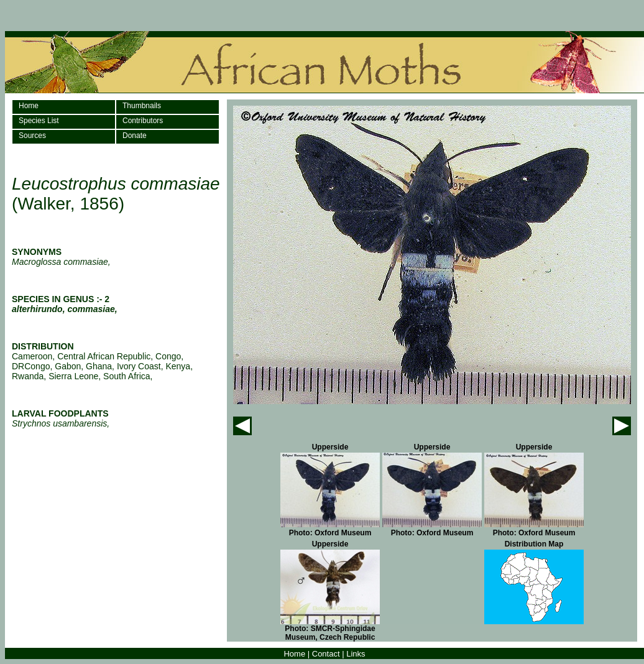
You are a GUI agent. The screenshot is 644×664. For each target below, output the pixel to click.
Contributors (143, 121)
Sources (32, 136)
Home (29, 106)
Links (356, 654)
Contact (326, 654)
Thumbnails (142, 106)
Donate (135, 136)
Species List (39, 121)
